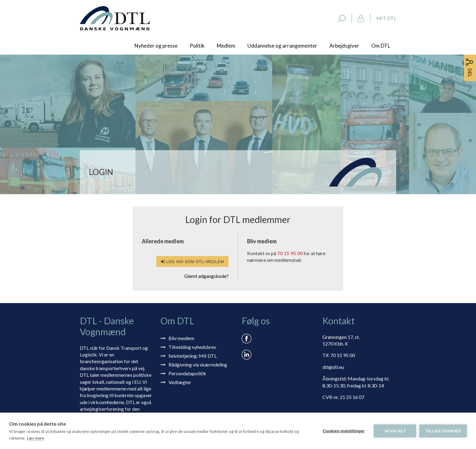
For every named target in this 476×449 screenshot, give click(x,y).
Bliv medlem (181, 338)
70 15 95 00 (290, 253)
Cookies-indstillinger (344, 431)
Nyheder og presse (156, 46)
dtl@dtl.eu (333, 367)
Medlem (226, 46)
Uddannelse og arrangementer (282, 46)
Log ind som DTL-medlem (192, 262)
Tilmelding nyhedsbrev (192, 347)
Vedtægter (180, 382)
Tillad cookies (443, 431)
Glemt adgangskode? (206, 276)
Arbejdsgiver (344, 46)
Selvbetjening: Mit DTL (193, 356)
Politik (197, 46)
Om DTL (381, 46)
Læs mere (36, 438)
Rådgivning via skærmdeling (198, 365)
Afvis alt (395, 431)
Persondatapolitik (187, 373)
